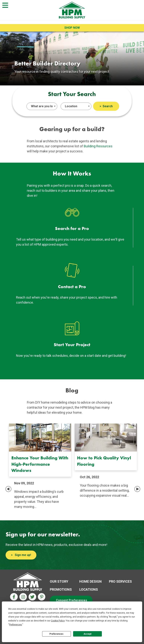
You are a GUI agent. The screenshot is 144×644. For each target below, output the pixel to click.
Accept (87, 634)
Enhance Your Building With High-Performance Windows (40, 464)
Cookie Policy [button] (58, 621)
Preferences (56, 634)
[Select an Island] (76, 106)
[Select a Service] (42, 106)
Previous (8, 489)
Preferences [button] (15, 625)
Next (137, 489)
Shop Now (72, 28)
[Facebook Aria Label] (14, 597)
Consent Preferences (72, 600)
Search (108, 106)
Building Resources (98, 146)
